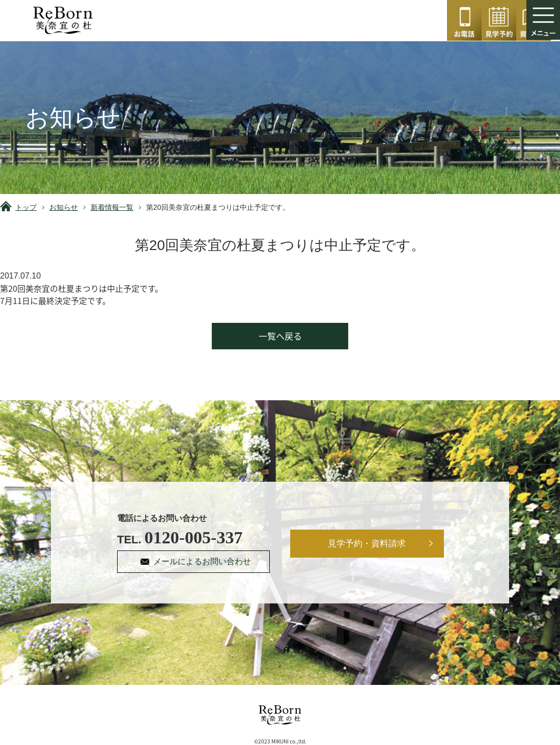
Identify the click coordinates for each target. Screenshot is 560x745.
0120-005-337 (464, 20)
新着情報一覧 (112, 207)
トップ (26, 207)
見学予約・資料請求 (367, 544)
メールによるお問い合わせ (203, 561)
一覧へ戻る (280, 336)
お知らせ (64, 207)
